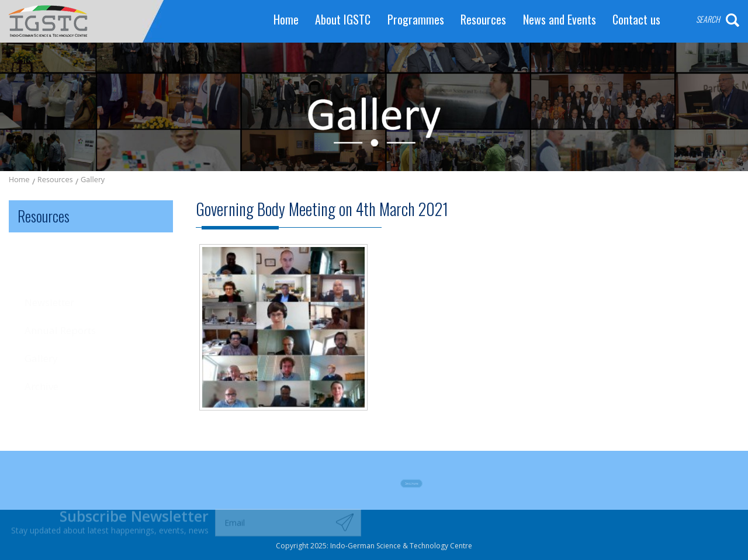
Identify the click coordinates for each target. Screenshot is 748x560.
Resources (483, 20)
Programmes (416, 20)
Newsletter (49, 258)
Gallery (93, 181)
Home (286, 20)
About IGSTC (343, 20)
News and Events (560, 20)
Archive (41, 337)
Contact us (636, 20)
